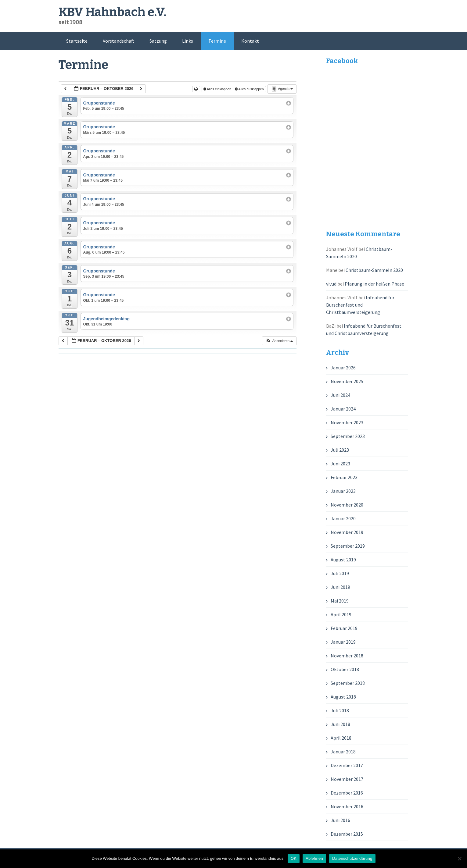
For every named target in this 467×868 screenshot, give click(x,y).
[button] (279, 341)
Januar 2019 (343, 642)
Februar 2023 (344, 477)
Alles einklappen (218, 89)
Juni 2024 (340, 395)
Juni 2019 (340, 587)
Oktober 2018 (345, 669)
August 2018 (343, 697)
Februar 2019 (344, 628)
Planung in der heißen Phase (374, 284)
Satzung (158, 41)
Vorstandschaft (119, 41)
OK (294, 858)
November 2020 (347, 505)
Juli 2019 (340, 573)
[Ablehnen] (459, 859)
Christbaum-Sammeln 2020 (374, 270)
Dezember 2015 (347, 834)
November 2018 (347, 656)
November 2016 (347, 806)
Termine (217, 41)
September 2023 (348, 436)
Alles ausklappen (250, 89)
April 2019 (341, 614)
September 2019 (348, 546)
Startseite (77, 41)
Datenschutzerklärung (352, 858)
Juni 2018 (340, 724)
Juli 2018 (340, 710)
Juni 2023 (340, 464)
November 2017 (347, 779)
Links (188, 41)
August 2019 (343, 560)
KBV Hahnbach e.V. (112, 12)
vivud (331, 284)
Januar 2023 (343, 491)
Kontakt (250, 41)
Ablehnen (314, 858)
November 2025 (347, 381)
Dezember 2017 (347, 765)
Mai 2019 (340, 601)
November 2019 (347, 532)
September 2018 (348, 683)
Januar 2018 (343, 752)
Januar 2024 (343, 409)
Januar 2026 (343, 368)
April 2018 (341, 738)
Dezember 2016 (347, 793)
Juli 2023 (340, 450)
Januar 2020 (343, 518)
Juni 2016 (340, 820)
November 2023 (347, 422)
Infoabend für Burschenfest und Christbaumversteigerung (360, 305)
